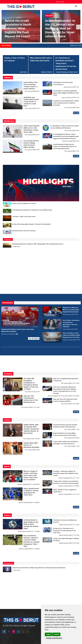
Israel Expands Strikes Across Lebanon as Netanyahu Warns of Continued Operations (65, 146)
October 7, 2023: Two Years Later (24, 216)
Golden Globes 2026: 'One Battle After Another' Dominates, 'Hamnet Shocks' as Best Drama (31, 429)
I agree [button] (48, 634)
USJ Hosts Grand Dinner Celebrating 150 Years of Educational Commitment (39, 568)
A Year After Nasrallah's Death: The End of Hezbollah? (32, 224)
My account (60, 2)
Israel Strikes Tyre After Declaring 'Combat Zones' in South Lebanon (31, 85)
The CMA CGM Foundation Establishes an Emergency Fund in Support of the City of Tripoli (31, 384)
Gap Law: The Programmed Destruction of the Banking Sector (31, 399)
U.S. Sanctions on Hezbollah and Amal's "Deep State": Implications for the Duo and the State (66, 64)
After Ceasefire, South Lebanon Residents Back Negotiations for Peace (71, 335)
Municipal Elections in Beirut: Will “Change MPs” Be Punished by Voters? (38, 244)
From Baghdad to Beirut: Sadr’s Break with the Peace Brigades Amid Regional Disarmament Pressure (66, 136)
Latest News (6, 45)
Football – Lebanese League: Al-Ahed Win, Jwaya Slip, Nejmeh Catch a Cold (66, 473)
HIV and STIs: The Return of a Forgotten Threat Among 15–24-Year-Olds (65, 531)
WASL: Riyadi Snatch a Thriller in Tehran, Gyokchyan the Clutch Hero (31, 492)
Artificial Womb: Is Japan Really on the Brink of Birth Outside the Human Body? (31, 524)
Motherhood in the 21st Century (24, 231)
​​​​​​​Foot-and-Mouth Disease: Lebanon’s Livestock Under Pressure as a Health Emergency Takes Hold (31, 541)
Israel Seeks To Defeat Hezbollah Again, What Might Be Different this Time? (66, 93)
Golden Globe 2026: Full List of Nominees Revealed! (31, 445)
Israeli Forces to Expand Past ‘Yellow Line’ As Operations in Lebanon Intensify (66, 103)
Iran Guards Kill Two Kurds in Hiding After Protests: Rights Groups (31, 144)
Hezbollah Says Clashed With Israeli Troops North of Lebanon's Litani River (31, 102)
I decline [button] (56, 634)
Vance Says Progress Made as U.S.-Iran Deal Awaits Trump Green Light (31, 129)
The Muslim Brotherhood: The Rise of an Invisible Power (32, 210)
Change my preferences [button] (54, 638)
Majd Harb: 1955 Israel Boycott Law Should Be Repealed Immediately (71, 310)
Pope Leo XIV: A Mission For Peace (24, 203)
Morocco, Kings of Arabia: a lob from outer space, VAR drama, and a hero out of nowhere (31, 475)
